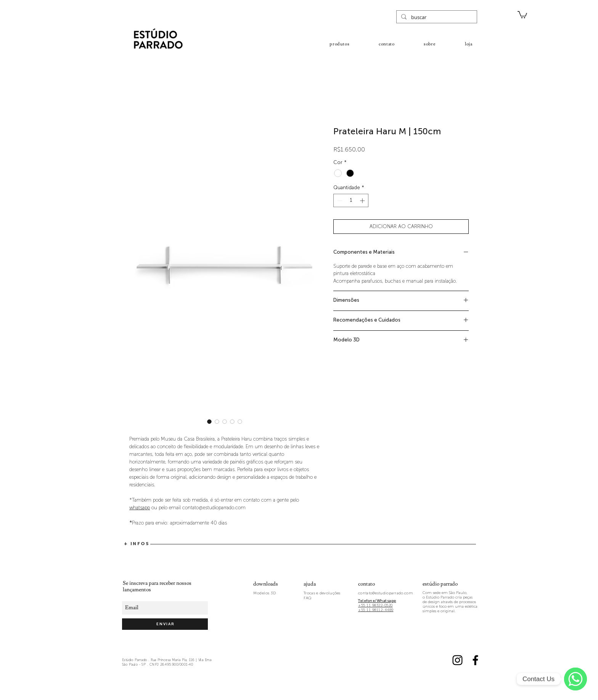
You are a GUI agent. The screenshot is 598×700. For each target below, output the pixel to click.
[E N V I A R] (165, 624)
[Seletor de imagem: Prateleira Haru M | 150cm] (209, 422)
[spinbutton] (351, 201)
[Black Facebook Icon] (475, 660)
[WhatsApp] (575, 679)
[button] (522, 14)
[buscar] (436, 17)
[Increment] (363, 201)
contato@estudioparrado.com (386, 593)
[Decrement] (339, 201)
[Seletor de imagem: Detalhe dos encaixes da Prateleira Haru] (217, 422)
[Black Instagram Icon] (457, 660)
